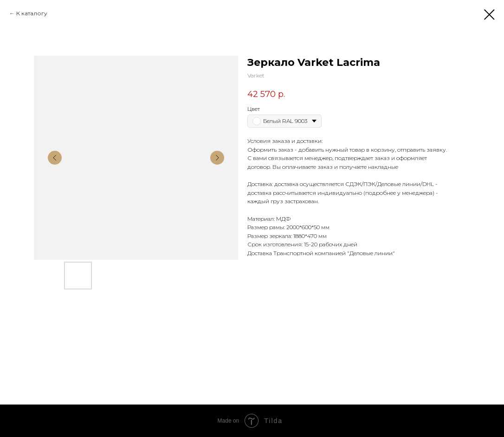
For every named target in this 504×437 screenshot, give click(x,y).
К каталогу (32, 13)
